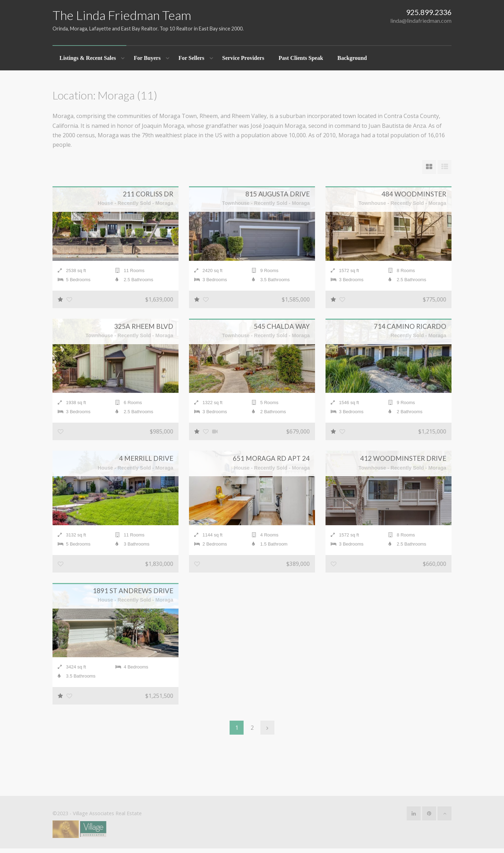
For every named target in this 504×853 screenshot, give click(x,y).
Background (352, 58)
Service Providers (243, 58)
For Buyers (147, 58)
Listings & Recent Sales (88, 58)
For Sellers (191, 58)
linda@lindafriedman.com (421, 20)
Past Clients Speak (301, 58)
